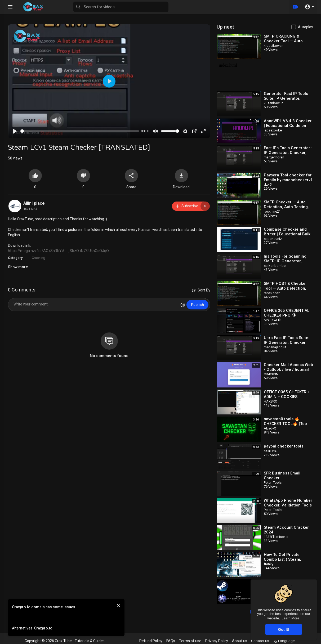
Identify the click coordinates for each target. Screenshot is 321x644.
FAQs (171, 641)
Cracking (39, 258)
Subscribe (192, 206)
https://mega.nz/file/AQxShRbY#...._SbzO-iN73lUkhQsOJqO (58, 251)
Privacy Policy (217, 641)
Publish (197, 305)
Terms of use (190, 641)
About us (240, 641)
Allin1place (34, 203)
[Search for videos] (121, 7)
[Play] (15, 131)
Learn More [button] (290, 618)
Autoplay (306, 27)
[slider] (80, 131)
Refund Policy (151, 641)
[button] (309, 7)
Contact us (260, 641)
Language (284, 641)
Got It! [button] (284, 629)
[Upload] (295, 7)
